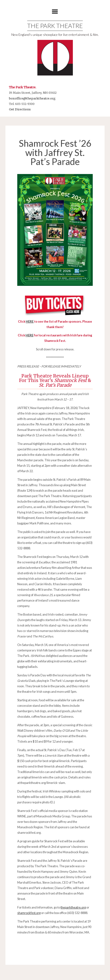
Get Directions (20, 109)
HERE (29, 335)
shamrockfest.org (29, 913)
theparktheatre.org (73, 907)
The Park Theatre (55, 26)
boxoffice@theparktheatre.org (32, 98)
